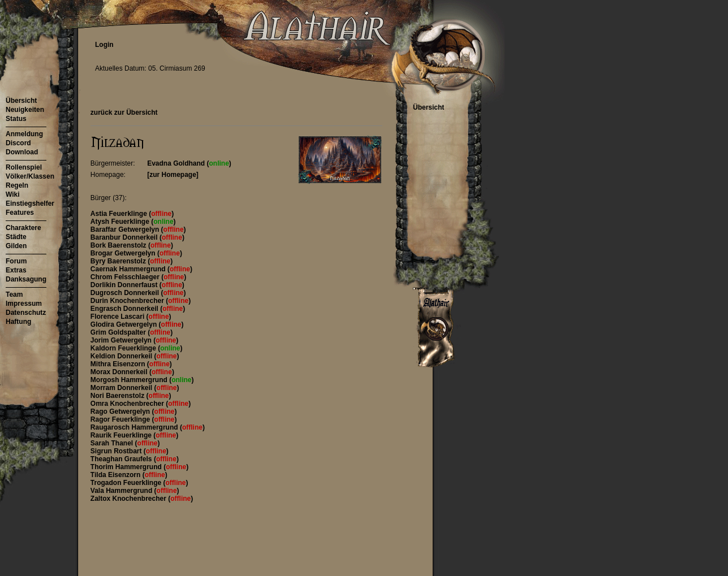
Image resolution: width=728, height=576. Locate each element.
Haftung (18, 322)
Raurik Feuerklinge (122, 435)
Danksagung (26, 279)
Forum (16, 261)
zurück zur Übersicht (124, 112)
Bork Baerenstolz (119, 245)
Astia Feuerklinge (120, 214)
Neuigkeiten (25, 110)
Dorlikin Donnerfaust (125, 285)
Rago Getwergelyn (121, 412)
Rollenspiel (24, 167)
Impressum (24, 304)
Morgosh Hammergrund (130, 380)
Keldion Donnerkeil (122, 356)
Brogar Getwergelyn (124, 253)
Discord (18, 143)
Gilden (16, 246)
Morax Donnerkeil (120, 372)
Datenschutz (26, 313)
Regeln (17, 185)
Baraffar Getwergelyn (126, 229)
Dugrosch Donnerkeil (126, 293)
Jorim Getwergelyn (122, 340)
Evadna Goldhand (177, 163)
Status (16, 119)
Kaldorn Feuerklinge (124, 348)
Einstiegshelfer (30, 203)
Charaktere (23, 228)
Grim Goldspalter (119, 332)
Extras (16, 270)
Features (20, 213)
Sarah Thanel (113, 443)
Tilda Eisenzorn (117, 475)
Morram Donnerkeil (122, 388)
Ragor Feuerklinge (121, 419)
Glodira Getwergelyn (125, 324)
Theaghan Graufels (122, 459)
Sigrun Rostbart (117, 451)
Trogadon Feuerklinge (127, 483)
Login (104, 45)
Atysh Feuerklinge (121, 222)
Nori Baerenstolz (119, 396)
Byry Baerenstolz (119, 261)
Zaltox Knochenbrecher (129, 499)
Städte (16, 237)
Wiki (13, 194)
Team (14, 295)
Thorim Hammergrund (127, 467)
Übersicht (21, 101)
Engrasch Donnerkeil (125, 309)
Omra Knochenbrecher (128, 404)
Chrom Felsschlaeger (126, 277)
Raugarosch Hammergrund (135, 427)
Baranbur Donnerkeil (125, 237)
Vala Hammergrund (122, 491)
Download (22, 152)
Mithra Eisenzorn (119, 364)
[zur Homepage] (173, 175)
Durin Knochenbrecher (128, 301)
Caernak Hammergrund (129, 269)
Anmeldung (24, 134)
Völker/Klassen (30, 176)
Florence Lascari (119, 317)
